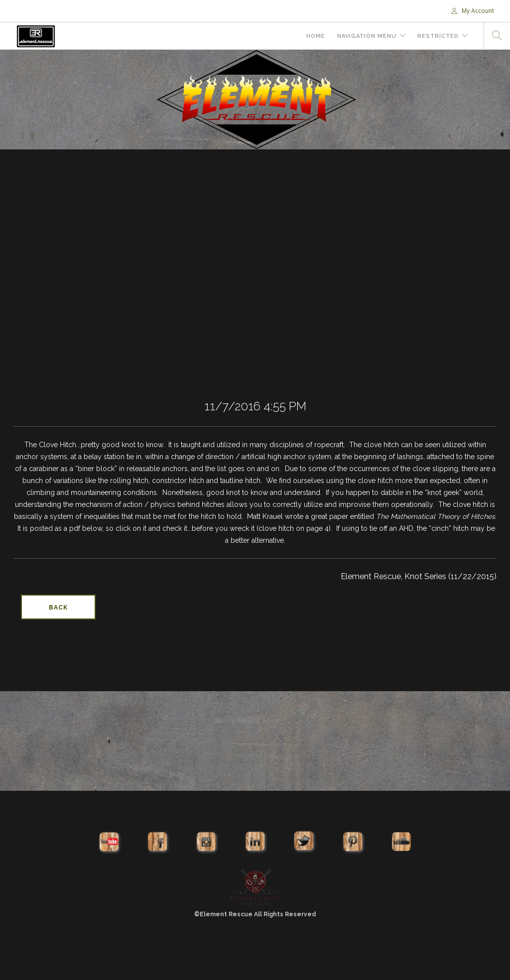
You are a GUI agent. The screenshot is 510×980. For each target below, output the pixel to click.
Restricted (438, 36)
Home (316, 36)
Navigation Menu (367, 36)
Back (58, 608)
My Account (473, 11)
